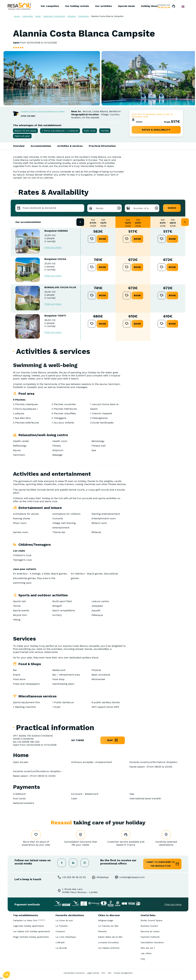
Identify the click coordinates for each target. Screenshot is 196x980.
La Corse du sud (64, 920)
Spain (38, 16)
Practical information (102, 146)
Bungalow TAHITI (55, 316)
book (102, 239)
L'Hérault (60, 942)
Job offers (146, 953)
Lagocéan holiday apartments (28, 926)
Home (17, 16)
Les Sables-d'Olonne (109, 948)
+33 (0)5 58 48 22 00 (74, 877)
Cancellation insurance (152, 942)
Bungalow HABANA (56, 231)
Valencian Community (54, 16)
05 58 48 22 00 (162, 7)
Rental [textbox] (100, 208)
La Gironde (61, 948)
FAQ (143, 959)
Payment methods (150, 937)
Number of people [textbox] (144, 208)
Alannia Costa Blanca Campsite (107, 16)
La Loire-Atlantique (66, 937)
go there (78, 740)
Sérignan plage (106, 920)
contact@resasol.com (160, 5)
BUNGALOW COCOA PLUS (60, 287)
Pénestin (102, 931)
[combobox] (105, 208)
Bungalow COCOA (55, 259)
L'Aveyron (60, 931)
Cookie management (123, 973)
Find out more (53, 247)
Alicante (72, 16)
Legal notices (93, 973)
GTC (103, 973)
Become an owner (150, 931)
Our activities (104, 6)
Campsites (28, 16)
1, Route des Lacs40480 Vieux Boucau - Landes (80, 891)
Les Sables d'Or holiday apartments (32, 931)
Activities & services (70, 146)
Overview (19, 146)
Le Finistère (62, 926)
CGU (109, 973)
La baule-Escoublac (108, 942)
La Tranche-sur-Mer (108, 926)
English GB (183, 7)
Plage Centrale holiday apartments (31, 937)
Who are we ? (148, 948)
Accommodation (41, 146)
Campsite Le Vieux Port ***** (29, 920)
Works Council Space (151, 920)
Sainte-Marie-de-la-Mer (110, 937)
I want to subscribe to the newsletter (160, 864)
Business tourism (149, 926)
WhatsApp (103, 877)
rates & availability (156, 130)
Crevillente (83, 16)
